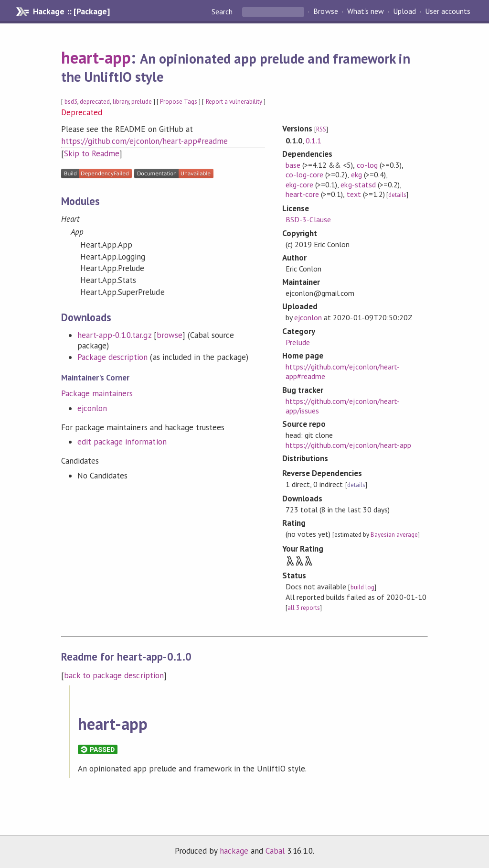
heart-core (302, 194)
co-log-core (304, 174)
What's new (366, 11)
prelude (142, 102)
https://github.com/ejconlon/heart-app (348, 445)
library (121, 102)
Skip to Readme (92, 153)
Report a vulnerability (234, 102)
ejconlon (92, 408)
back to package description (114, 675)
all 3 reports (304, 608)
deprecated (95, 102)
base (293, 165)
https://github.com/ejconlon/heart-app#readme (144, 141)
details (397, 195)
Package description (112, 357)
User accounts (448, 11)
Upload (404, 11)
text (354, 194)
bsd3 (71, 102)
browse (170, 335)
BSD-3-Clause (308, 219)
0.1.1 (314, 141)
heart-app (96, 57)
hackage (234, 851)
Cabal (275, 851)
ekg (356, 174)
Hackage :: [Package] (71, 11)
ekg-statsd (358, 184)
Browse (325, 11)
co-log (367, 165)
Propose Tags (179, 102)
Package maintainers (97, 393)
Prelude (298, 342)
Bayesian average (394, 535)
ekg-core (299, 184)
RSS (321, 129)
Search (223, 11)
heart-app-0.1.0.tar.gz (114, 335)
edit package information (122, 442)
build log (362, 587)
